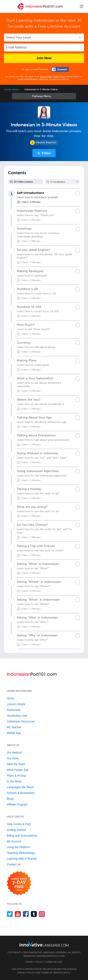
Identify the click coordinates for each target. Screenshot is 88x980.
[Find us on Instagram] (42, 914)
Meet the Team (16, 764)
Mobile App (14, 733)
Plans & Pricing (16, 776)
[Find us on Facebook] (26, 914)
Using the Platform (18, 847)
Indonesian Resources (21, 721)
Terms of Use (46, 77)
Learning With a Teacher (22, 859)
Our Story (13, 758)
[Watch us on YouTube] (18, 914)
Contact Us (14, 864)
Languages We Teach (20, 787)
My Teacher (14, 727)
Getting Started (16, 830)
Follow (46, 153)
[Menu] (6, 6)
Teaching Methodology (21, 853)
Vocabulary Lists (17, 716)
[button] (82, 6)
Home (10, 698)
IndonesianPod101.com (51, 956)
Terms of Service (52, 973)
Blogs (10, 799)
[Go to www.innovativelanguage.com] (44, 944)
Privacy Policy (59, 77)
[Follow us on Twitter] (10, 914)
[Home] (40, 9)
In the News (14, 781)
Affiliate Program (17, 804)
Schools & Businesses (21, 793)
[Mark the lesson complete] (78, 193)
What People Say (18, 770)
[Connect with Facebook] (60, 69)
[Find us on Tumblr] (34, 914)
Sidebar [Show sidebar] (44, 96)
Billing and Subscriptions (22, 836)
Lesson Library (12, 89)
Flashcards (14, 710)
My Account (14, 841)
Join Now (44, 58)
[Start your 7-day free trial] (19, 883)
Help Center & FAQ (19, 824)
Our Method (14, 753)
